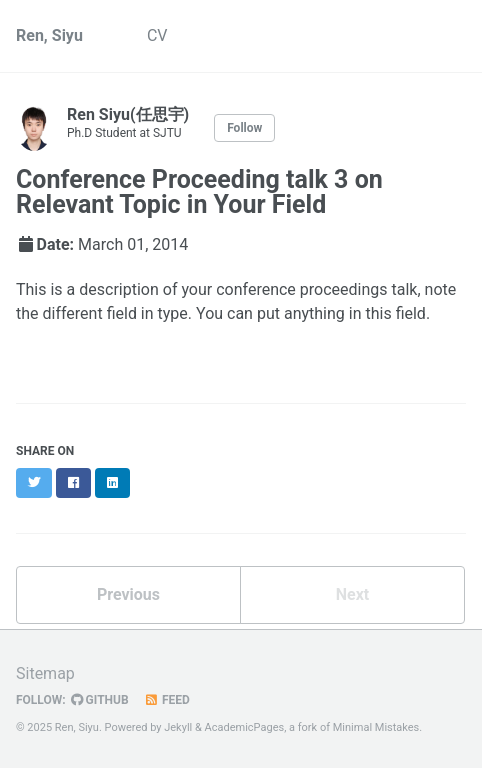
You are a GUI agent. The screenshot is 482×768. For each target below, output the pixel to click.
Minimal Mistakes (376, 727)
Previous (128, 594)
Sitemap (45, 673)
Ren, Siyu (49, 35)
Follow (244, 128)
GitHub (100, 700)
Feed (167, 700)
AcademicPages (245, 727)
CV (157, 35)
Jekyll (178, 727)
